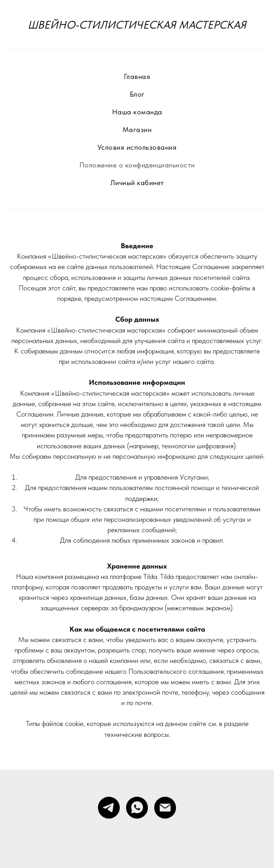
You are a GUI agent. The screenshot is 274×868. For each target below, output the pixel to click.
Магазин (137, 130)
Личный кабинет (137, 183)
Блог (137, 94)
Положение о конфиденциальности (137, 165)
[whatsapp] (137, 808)
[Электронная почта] (165, 808)
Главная (137, 76)
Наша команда (137, 112)
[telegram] (109, 808)
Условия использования (137, 147)
